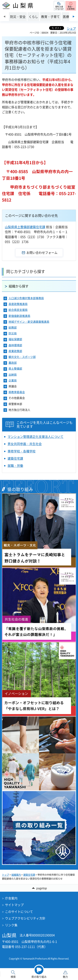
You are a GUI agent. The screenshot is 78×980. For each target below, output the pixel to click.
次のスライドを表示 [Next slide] (74, 17)
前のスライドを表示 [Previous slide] (4, 17)
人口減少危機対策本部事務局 (26, 298)
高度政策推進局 (18, 304)
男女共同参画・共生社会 (25, 444)
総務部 (13, 327)
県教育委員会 (17, 392)
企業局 (13, 380)
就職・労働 (15, 465)
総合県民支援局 (18, 310)
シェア (71, 28)
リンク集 (11, 925)
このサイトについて (19, 912)
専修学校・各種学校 (22, 451)
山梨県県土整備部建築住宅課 (25, 227)
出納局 (13, 375)
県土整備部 (15, 369)
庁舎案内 (11, 898)
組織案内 (16, 875)
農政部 (13, 363)
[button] (59, 6)
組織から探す (19, 286)
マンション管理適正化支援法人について (36, 437)
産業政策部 (15, 351)
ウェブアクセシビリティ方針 (25, 918)
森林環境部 (15, 345)
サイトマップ (14, 905)
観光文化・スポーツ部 (22, 357)
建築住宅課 (15, 458)
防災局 (13, 333)
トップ (5, 875)
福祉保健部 (15, 339)
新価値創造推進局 (19, 316)
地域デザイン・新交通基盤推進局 (29, 322)
